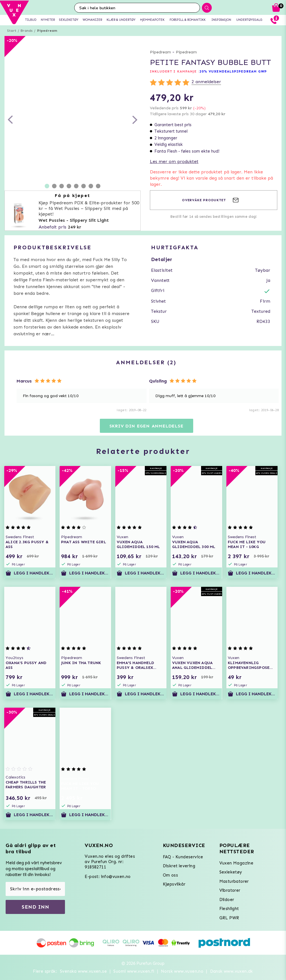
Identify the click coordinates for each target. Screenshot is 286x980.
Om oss (170, 875)
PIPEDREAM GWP (250, 71)
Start (12, 31)
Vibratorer (230, 890)
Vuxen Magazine (237, 863)
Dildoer (227, 900)
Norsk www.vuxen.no (182, 971)
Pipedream (47, 31)
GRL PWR (229, 918)
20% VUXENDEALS (217, 71)
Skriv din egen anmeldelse (147, 426)
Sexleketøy (231, 872)
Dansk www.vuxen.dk (232, 971)
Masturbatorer (234, 881)
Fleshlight (229, 909)
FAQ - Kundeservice (183, 857)
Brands (27, 31)
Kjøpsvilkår (174, 884)
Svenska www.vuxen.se (83, 971)
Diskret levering (179, 866)
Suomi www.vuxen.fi (134, 971)
